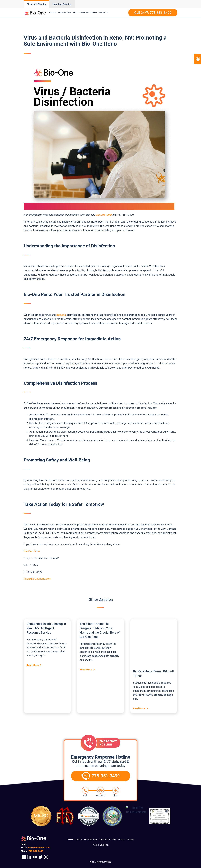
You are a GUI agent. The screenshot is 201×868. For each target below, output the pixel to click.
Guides (94, 13)
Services (53, 13)
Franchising (105, 839)
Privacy (121, 839)
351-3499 (36, 851)
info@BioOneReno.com (37, 579)
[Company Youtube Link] (35, 857)
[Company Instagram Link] (46, 857)
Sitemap (130, 839)
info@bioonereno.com (39, 848)
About (76, 13)
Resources (85, 13)
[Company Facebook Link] (24, 857)
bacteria (61, 315)
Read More (33, 665)
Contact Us (103, 13)
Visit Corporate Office (101, 862)
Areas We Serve (65, 13)
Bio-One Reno (104, 215)
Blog (114, 839)
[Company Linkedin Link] (29, 857)
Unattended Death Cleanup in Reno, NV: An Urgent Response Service (46, 628)
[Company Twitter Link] (40, 857)
